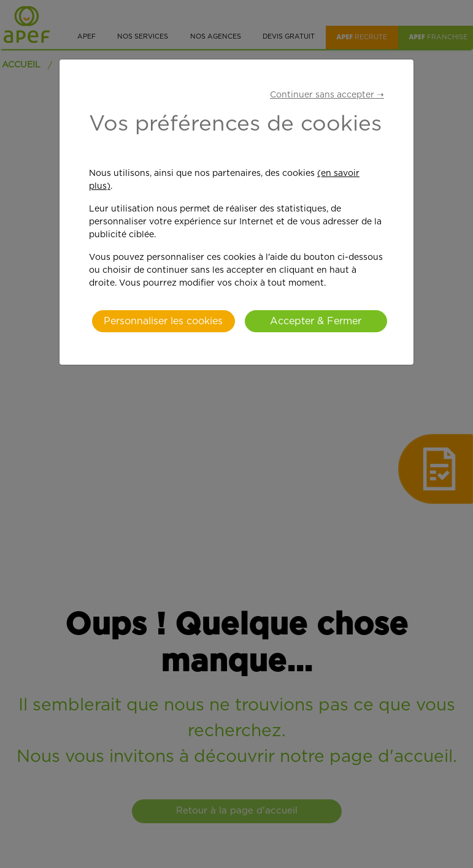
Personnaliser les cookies (163, 321)
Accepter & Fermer (316, 321)
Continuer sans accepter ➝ (327, 95)
